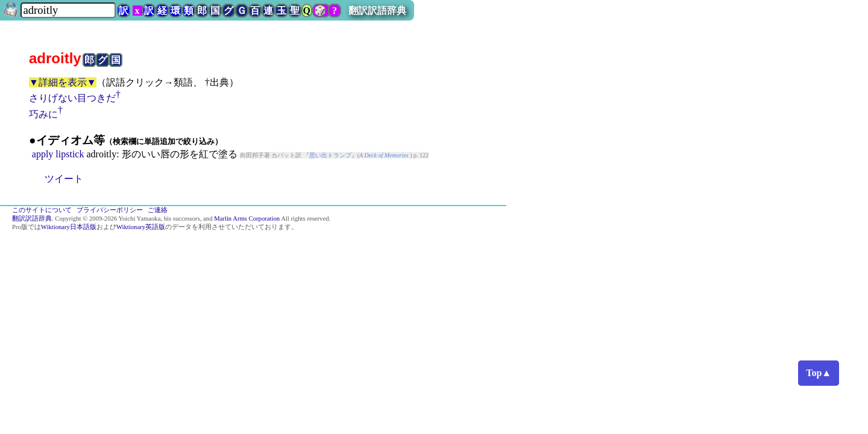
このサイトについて (42, 210)
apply (43, 154)
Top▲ (819, 373)
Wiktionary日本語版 (69, 227)
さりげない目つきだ (72, 98)
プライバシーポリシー (110, 210)
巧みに (43, 114)
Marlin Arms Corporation (247, 219)
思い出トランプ (330, 155)
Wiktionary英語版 (141, 227)
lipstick (70, 154)
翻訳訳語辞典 (377, 11)
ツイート (64, 179)
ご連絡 (158, 210)
